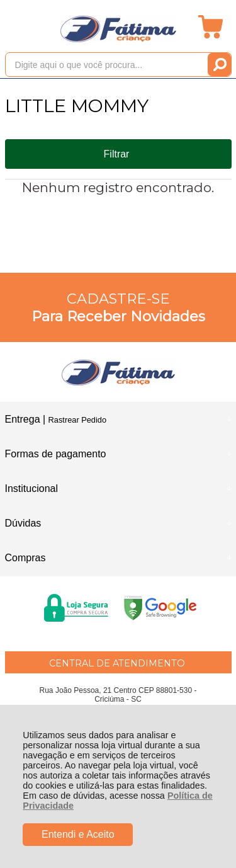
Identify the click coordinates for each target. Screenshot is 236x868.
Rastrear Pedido (77, 420)
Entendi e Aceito (78, 834)
